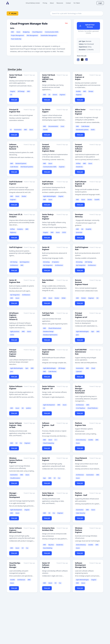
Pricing (45, 3)
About (52, 3)
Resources (60, 3)
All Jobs (12, 13)
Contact (68, 3)
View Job (14, 100)
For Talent (77, 3)
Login (100, 3)
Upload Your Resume (87, 26)
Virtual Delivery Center (33, 3)
